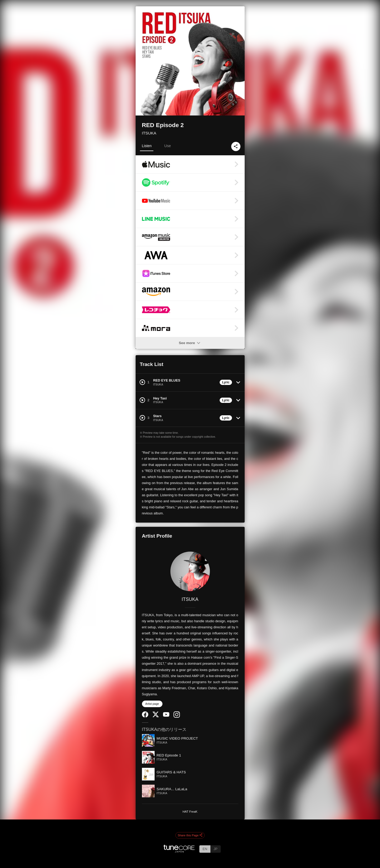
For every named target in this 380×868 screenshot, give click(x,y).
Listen (147, 146)
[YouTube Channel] (166, 715)
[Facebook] (145, 716)
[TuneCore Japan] (179, 851)
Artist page (152, 704)
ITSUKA (149, 133)
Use (168, 146)
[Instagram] (177, 717)
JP (216, 849)
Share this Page (190, 836)
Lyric (226, 382)
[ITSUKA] (190, 571)
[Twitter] (156, 716)
